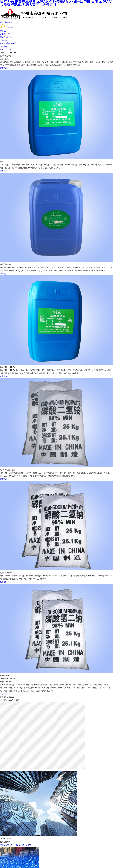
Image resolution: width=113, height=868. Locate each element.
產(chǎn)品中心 (6, 37)
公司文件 (3, 46)
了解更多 (4, 694)
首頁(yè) (3, 31)
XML (11, 22)
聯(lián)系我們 (5, 50)
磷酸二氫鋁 (4, 22)
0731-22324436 (11, 28)
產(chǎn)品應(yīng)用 (8, 43)
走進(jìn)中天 (5, 34)
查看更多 (3, 68)
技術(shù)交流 (5, 40)
